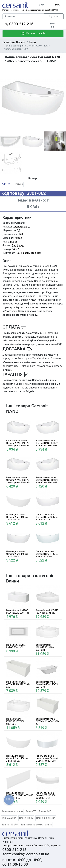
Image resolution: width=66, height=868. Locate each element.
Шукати (53, 16)
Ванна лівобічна (46, 818)
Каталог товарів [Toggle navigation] (33, 34)
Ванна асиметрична (28, 253)
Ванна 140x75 (10, 825)
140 (21, 234)
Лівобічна (18, 245)
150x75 (19, 184)
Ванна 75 (31, 811)
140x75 (6, 184)
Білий (14, 242)
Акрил (18, 238)
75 (19, 230)
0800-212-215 (19, 24)
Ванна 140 (45, 811)
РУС (57, 5)
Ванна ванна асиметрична (36, 825)
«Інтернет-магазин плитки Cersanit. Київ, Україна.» (32, 846)
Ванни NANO (22, 227)
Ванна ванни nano (12, 811)
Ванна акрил (9, 818)
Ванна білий (26, 818)
